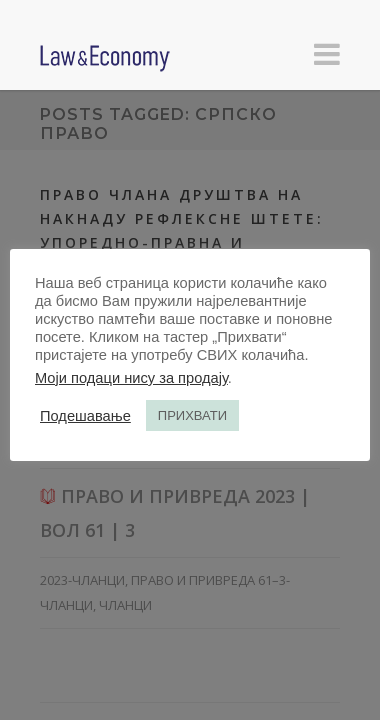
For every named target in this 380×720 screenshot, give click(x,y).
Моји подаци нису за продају (131, 378)
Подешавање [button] (85, 416)
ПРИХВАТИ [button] (192, 415)
